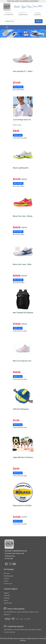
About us (7, 573)
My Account (24, 15)
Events (6, 601)
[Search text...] (19, 21)
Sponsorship (8, 603)
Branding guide (9, 576)
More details (18, 87)
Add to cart (18, 135)
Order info (7, 595)
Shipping (7, 598)
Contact (6, 579)
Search (39, 21)
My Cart (38, 15)
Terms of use (8, 584)
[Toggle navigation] (7, 27)
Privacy (6, 581)
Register (6, 593)
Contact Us (9, 15)
